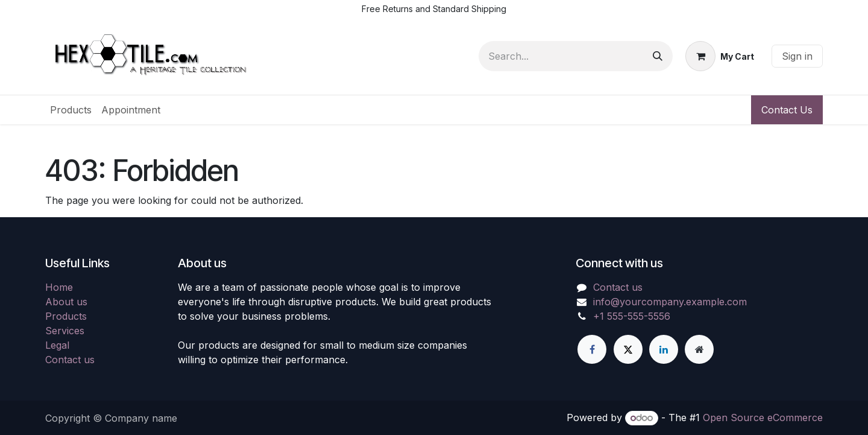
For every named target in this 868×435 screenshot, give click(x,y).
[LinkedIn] (664, 349)
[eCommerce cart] (720, 56)
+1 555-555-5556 (632, 316)
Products (66, 316)
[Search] (658, 56)
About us (66, 302)
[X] (628, 349)
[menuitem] (71, 110)
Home (59, 287)
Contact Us (787, 110)
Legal (57, 345)
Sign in (797, 56)
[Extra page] (699, 349)
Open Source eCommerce (763, 418)
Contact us (70, 360)
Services (65, 331)
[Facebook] (592, 349)
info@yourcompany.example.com (670, 302)
